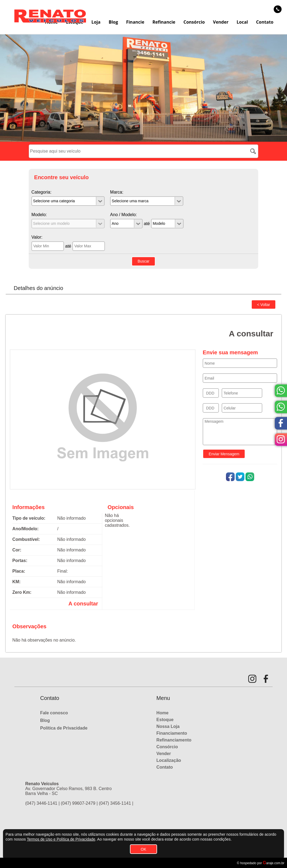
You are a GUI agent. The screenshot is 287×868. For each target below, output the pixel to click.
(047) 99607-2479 (78, 803)
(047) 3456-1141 (115, 803)
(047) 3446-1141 (41, 803)
